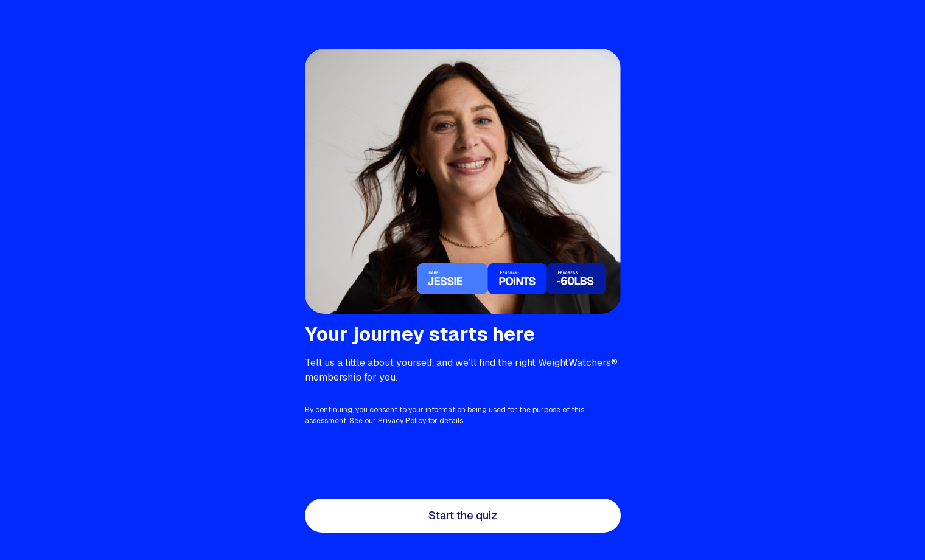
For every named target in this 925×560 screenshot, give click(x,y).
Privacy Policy (402, 421)
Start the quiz (463, 515)
